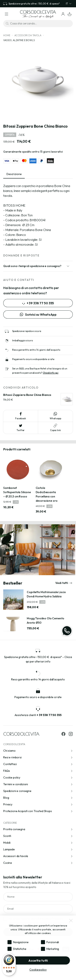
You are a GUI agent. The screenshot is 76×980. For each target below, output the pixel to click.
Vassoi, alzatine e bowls (19, 40)
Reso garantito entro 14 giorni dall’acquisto (36, 350)
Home (7, 35)
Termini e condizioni (38, 784)
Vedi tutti (64, 583)
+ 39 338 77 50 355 (38, 303)
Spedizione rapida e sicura (27, 331)
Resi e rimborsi (38, 757)
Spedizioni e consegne (38, 791)
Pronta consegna (38, 829)
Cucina (38, 863)
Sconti (38, 836)
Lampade (38, 849)
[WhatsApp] (67, 631)
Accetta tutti (38, 960)
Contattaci (38, 764)
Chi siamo (38, 751)
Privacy (38, 804)
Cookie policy (38, 777)
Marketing (53, 949)
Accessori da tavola (28, 35)
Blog (38, 798)
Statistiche (20, 949)
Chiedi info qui (51, 373)
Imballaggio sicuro (22, 340)
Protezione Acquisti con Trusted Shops (38, 811)
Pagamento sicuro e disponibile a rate (33, 359)
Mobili (38, 843)
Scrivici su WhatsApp (38, 314)
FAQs (38, 771)
